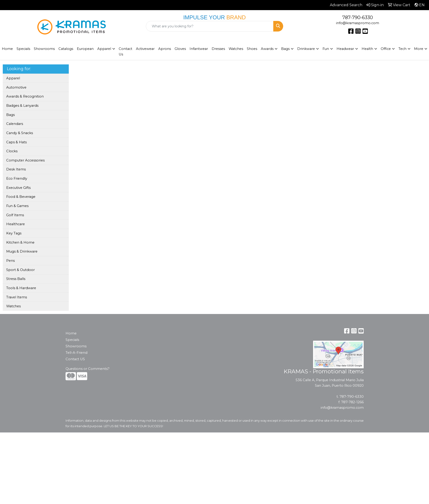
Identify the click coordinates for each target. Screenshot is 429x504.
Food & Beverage (21, 197)
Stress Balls (16, 279)
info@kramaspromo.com (358, 23)
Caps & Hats (16, 142)
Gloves (180, 49)
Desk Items (16, 169)
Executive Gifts (18, 188)
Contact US (75, 359)
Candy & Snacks (20, 133)
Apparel (13, 78)
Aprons (165, 49)
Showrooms (76, 346)
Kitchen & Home (20, 242)
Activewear (145, 49)
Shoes (252, 49)
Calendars (15, 124)
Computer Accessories (25, 160)
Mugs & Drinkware (22, 251)
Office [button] (386, 49)
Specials (23, 49)
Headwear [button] (345, 49)
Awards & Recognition (25, 96)
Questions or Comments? (88, 369)
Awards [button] (267, 49)
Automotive (16, 87)
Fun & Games (17, 206)
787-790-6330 (358, 17)
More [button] (419, 49)
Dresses (218, 49)
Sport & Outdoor (20, 270)
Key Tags (14, 233)
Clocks (12, 151)
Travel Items (17, 297)
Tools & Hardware (21, 288)
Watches (236, 49)
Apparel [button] (104, 49)
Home (71, 333)
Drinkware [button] (306, 49)
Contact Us (125, 52)
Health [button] (367, 49)
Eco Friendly (17, 179)
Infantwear (199, 49)
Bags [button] (285, 49)
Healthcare (16, 224)
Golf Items (15, 215)
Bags (10, 115)
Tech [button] (402, 49)
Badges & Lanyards (22, 106)
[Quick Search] (210, 26)
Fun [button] (326, 49)
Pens (10, 261)
